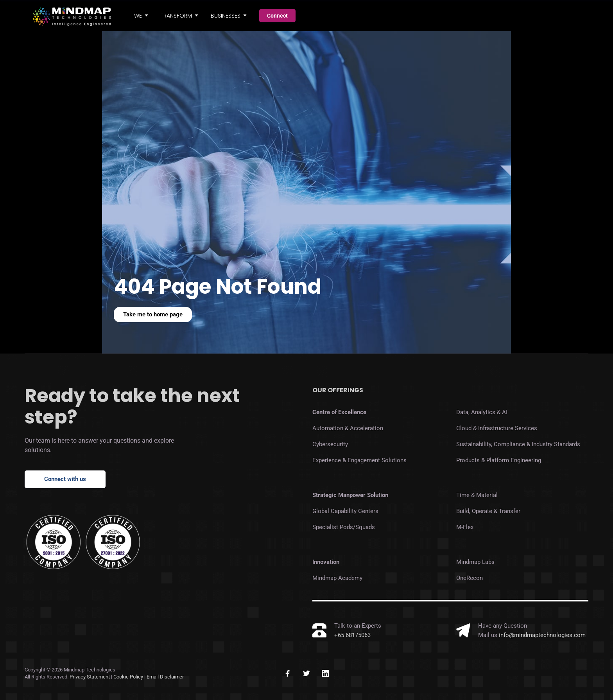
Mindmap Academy (337, 578)
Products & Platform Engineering (499, 460)
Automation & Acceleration (348, 428)
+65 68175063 (352, 635)
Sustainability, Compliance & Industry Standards (518, 444)
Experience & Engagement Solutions (359, 460)
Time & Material (477, 495)
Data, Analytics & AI (482, 412)
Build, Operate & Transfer (488, 511)
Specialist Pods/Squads (344, 527)
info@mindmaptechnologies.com (542, 635)
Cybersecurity (330, 444)
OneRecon (470, 578)
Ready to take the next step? (132, 406)
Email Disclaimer (165, 677)
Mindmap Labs (475, 562)
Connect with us (65, 479)
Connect (277, 16)
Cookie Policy (129, 677)
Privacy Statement (90, 677)
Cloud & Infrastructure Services (497, 428)
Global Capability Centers (345, 511)
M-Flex (465, 527)
